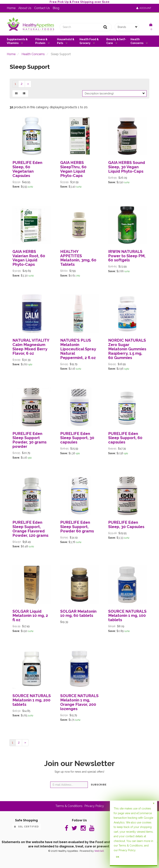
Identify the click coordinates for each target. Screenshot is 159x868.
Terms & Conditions (69, 806)
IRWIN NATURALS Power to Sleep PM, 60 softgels (127, 256)
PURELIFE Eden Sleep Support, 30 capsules (77, 438)
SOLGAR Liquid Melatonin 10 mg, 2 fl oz (30, 616)
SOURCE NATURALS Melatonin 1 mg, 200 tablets (32, 700)
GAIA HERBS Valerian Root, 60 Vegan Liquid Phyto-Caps (29, 258)
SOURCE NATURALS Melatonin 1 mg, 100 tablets (127, 616)
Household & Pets (66, 41)
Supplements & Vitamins (17, 41)
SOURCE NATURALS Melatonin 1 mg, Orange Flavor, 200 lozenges (79, 702)
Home (11, 8)
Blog (56, 8)
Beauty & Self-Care (116, 41)
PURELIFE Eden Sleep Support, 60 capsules (125, 438)
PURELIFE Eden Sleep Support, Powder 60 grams (77, 527)
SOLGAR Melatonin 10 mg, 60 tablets (78, 613)
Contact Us (42, 8)
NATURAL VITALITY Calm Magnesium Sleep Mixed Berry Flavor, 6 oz (31, 347)
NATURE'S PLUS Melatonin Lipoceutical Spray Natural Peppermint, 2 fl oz (78, 349)
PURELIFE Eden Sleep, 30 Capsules (126, 524)
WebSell (99, 851)
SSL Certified (26, 827)
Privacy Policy (94, 806)
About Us (25, 8)
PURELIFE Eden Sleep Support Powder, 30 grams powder (29, 440)
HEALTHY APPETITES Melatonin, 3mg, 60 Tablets (78, 258)
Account (144, 8)
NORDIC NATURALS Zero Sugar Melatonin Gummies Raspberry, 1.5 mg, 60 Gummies (127, 349)
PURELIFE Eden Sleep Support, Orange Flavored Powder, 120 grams (30, 529)
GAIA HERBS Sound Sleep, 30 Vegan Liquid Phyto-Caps (127, 167)
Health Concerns (137, 41)
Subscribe (99, 785)
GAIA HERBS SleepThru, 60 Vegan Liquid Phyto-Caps (73, 169)
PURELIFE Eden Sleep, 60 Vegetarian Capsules (27, 169)
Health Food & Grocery (89, 41)
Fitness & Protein (41, 41)
